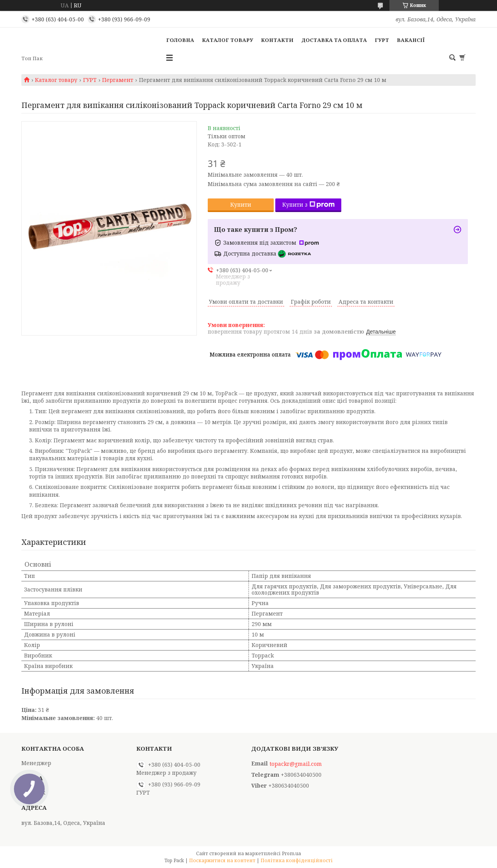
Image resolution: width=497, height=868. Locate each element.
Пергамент (118, 80)
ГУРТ (382, 40)
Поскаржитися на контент (222, 860)
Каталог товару (228, 40)
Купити (241, 204)
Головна (180, 40)
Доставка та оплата (334, 40)
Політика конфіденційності (297, 860)
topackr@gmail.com (296, 764)
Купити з (308, 204)
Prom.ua (291, 853)
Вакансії (411, 40)
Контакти (277, 40)
